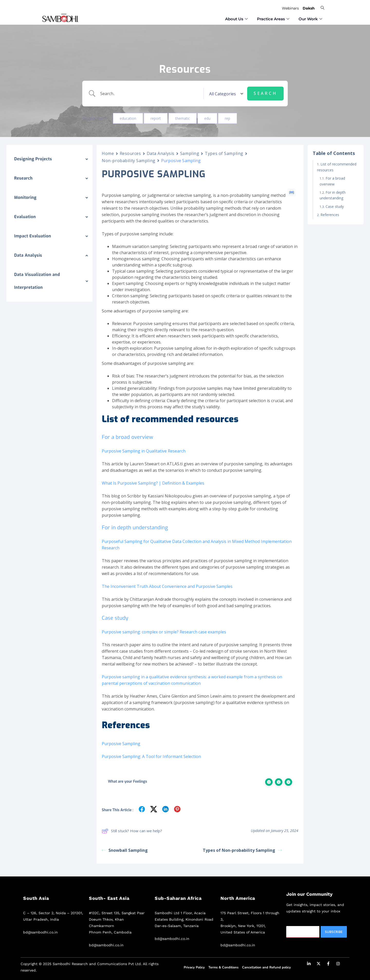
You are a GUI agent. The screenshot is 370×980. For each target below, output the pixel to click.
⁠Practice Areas (273, 18)
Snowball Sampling (125, 850)
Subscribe (334, 932)
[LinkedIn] (309, 965)
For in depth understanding (333, 195)
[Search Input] (151, 94)
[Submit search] (265, 94)
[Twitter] (319, 965)
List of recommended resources (337, 167)
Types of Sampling (224, 153)
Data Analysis (161, 153)
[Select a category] (225, 94)
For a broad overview (332, 181)
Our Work (310, 18)
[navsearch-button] (322, 7)
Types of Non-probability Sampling (242, 850)
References (330, 215)
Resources (130, 153)
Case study (335, 206)
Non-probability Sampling (128, 161)
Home (108, 153)
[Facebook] (328, 965)
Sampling (190, 153)
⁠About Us (236, 18)
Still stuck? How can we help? (132, 831)
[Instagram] (338, 965)
